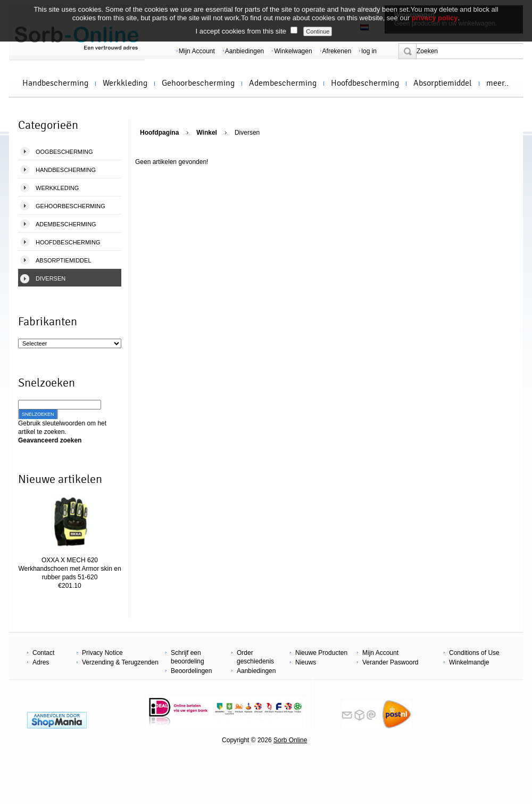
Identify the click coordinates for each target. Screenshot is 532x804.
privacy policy (435, 18)
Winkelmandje (469, 662)
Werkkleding (125, 83)
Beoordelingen (191, 671)
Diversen (51, 278)
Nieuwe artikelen (60, 479)
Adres (41, 662)
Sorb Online (290, 740)
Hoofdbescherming (365, 83)
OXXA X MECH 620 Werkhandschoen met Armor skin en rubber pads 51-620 (69, 569)
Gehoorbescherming (198, 83)
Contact (43, 653)
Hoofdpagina (159, 133)
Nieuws (306, 662)
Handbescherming (55, 83)
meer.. (497, 83)
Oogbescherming (64, 152)
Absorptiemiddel (443, 83)
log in (369, 51)
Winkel (207, 133)
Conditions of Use (474, 653)
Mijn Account (197, 51)
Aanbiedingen (244, 51)
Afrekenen (337, 51)
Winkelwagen (293, 51)
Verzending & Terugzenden (120, 662)
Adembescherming (283, 83)
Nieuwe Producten (321, 653)
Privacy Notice (102, 653)
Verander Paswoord (390, 662)
